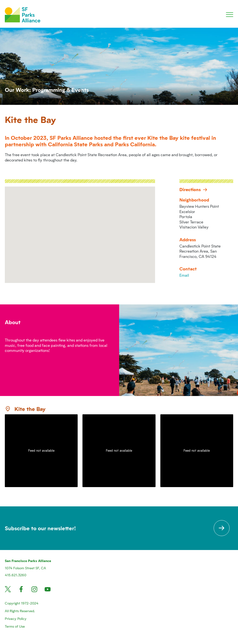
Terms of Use (15, 626)
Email (184, 275)
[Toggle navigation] (230, 15)
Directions (193, 189)
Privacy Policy (16, 619)
